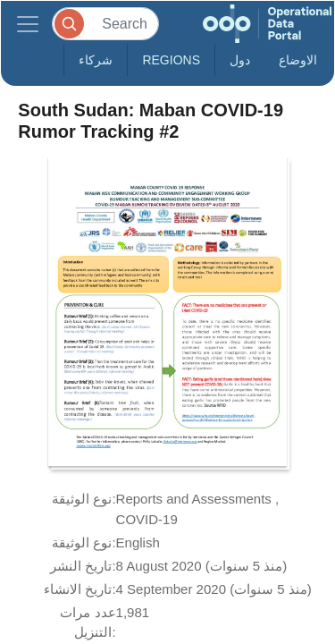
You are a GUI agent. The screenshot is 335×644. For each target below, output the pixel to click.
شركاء (96, 60)
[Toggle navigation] (28, 24)
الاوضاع (298, 60)
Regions (171, 60)
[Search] (105, 24)
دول (240, 60)
